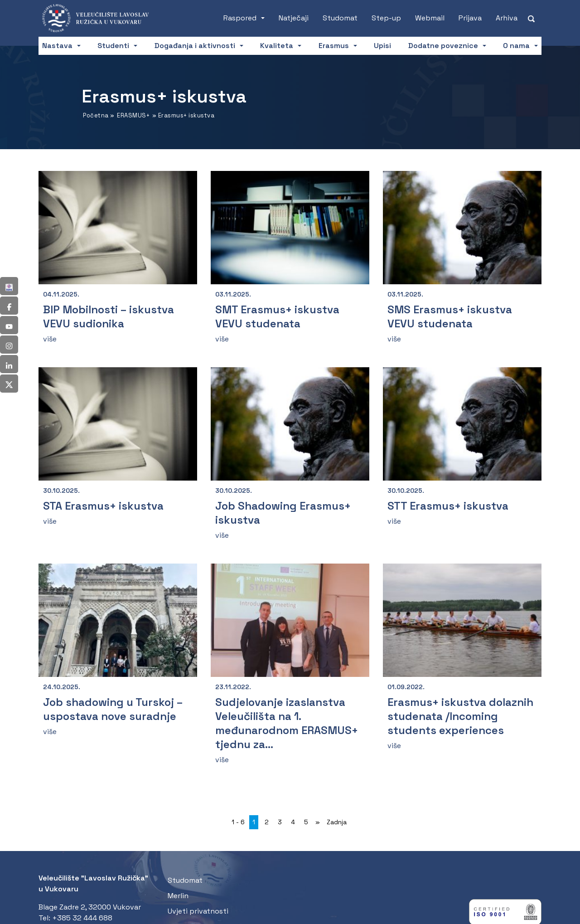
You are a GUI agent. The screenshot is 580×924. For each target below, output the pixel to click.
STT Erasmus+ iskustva (448, 506)
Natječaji (294, 18)
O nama (516, 46)
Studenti (113, 46)
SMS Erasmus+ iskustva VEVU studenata (450, 316)
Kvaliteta (277, 46)
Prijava (470, 18)
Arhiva (507, 18)
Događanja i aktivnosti (195, 46)
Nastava (57, 46)
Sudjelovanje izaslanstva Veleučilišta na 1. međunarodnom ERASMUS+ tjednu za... (287, 723)
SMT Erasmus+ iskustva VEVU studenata (277, 316)
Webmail (430, 18)
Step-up (386, 18)
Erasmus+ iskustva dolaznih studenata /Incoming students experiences (460, 716)
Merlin (178, 896)
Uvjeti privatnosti (198, 911)
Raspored (240, 18)
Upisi (382, 46)
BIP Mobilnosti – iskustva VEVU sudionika (109, 316)
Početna (96, 115)
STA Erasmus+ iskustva (103, 506)
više (50, 339)
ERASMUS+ (133, 115)
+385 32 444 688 (82, 918)
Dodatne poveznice (443, 46)
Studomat (340, 18)
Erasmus (334, 46)
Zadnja (337, 822)
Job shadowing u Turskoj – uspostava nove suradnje (113, 709)
